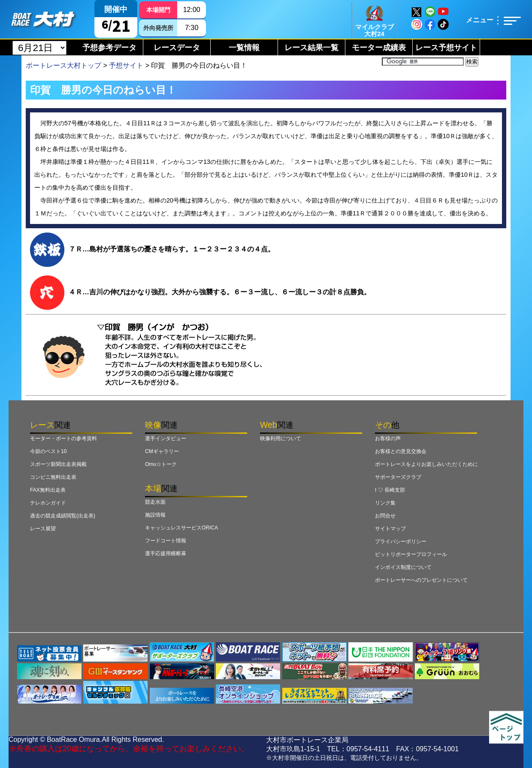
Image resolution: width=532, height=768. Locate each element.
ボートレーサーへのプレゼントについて (421, 580)
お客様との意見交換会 (401, 451)
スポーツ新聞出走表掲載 (58, 464)
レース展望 (43, 529)
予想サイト (126, 65)
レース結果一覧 (311, 48)
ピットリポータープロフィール (411, 554)
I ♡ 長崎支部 (390, 490)
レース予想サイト (446, 48)
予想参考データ (109, 48)
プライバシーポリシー (401, 541)
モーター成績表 (379, 48)
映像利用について (281, 438)
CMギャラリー (162, 451)
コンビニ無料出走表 (53, 477)
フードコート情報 (166, 541)
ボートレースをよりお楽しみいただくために (426, 464)
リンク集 (385, 503)
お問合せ (385, 516)
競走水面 (155, 502)
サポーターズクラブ (398, 477)
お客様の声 (388, 438)
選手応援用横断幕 (166, 553)
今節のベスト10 (48, 451)
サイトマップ (390, 529)
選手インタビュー (166, 438)
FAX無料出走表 (48, 490)
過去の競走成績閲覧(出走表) (63, 516)
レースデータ (177, 48)
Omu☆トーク (161, 464)
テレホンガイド (48, 503)
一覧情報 (244, 48)
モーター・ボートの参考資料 (63, 438)
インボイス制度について (403, 567)
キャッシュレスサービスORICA (181, 528)
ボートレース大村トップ (63, 65)
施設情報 (155, 515)
